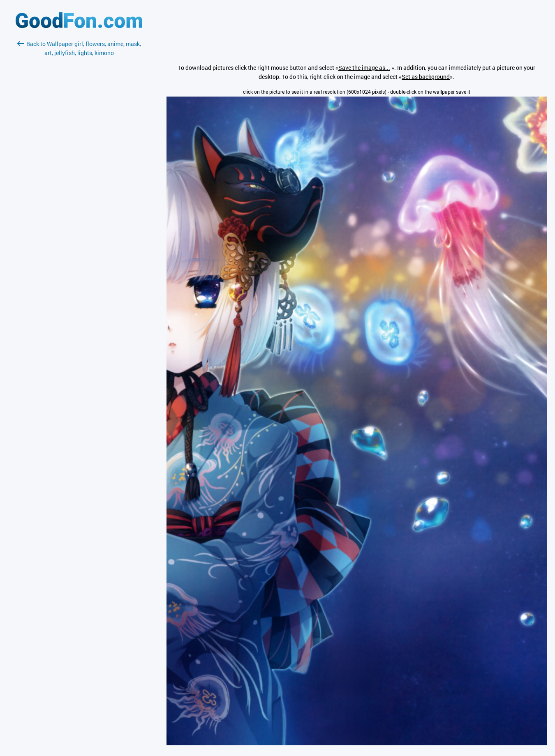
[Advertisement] (79, 155)
